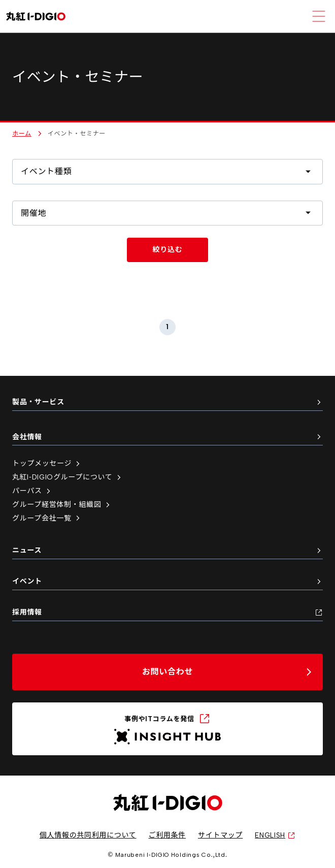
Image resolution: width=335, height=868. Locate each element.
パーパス (32, 491)
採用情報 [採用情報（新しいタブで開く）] (167, 612)
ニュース (167, 550)
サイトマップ (220, 835)
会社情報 (167, 437)
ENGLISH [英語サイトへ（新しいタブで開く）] (275, 835)
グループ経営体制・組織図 (62, 505)
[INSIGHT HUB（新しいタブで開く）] (167, 729)
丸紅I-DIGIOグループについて (68, 477)
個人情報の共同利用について (88, 835)
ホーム (22, 134)
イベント (167, 581)
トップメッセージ (47, 463)
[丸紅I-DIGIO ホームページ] (36, 17)
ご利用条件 (167, 835)
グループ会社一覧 (47, 518)
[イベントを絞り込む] (167, 250)
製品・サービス (167, 402)
